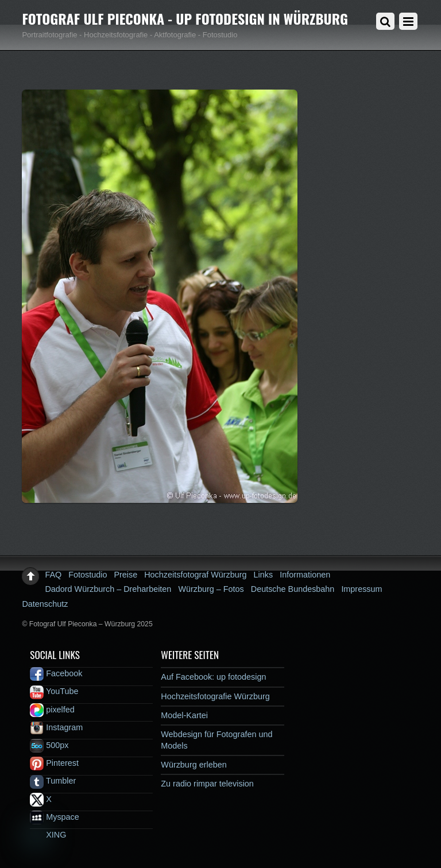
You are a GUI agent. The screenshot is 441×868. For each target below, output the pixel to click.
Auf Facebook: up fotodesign (213, 677)
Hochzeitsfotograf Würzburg (195, 575)
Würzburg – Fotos (211, 589)
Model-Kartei (184, 715)
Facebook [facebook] (56, 673)
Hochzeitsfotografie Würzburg (215, 696)
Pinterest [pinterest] (54, 763)
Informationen (305, 575)
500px (49, 745)
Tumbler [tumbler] (53, 781)
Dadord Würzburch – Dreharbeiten (108, 589)
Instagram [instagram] (56, 727)
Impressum (361, 589)
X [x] (41, 799)
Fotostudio (88, 575)
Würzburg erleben (194, 765)
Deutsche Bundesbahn (293, 589)
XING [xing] (48, 835)
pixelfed (52, 710)
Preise (125, 575)
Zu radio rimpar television (207, 784)
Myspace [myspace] (55, 817)
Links (264, 575)
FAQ (53, 575)
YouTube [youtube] (54, 691)
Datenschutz (45, 604)
